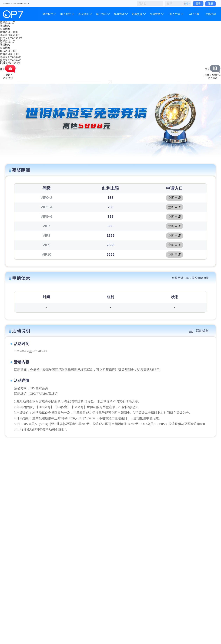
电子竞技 (66, 14)
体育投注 (48, 14)
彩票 (137, 14)
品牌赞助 (155, 14)
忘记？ (187, 4)
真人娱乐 (83, 14)
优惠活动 (211, 14)
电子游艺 (101, 14)
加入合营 (175, 14)
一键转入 (8, 75)
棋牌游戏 (119, 14)
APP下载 (194, 14)
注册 (210, 4)
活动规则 (199, 331)
